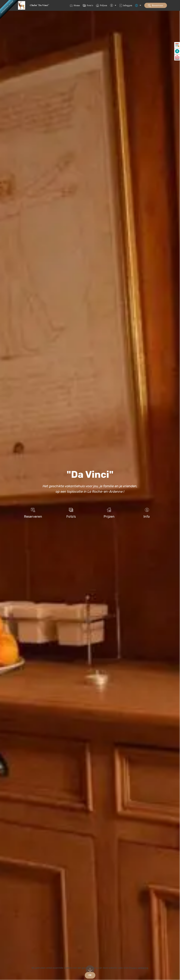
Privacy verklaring (139, 968)
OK (90, 975)
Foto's (88, 5)
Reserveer (156, 5)
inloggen (126, 5)
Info (147, 517)
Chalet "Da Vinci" (38, 5)
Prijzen (102, 5)
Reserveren (33, 517)
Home (75, 5)
